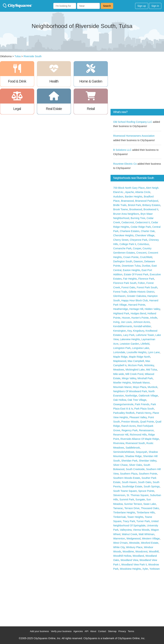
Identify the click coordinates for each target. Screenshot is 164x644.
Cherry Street (121, 240)
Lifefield (145, 344)
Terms (131, 631)
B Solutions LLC (122, 150)
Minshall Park (145, 378)
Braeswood (127, 201)
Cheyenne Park (139, 240)
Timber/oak (120, 517)
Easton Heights (131, 270)
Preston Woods (130, 422)
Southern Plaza (129, 474)
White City (119, 547)
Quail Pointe (147, 422)
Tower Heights (135, 517)
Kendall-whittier (142, 326)
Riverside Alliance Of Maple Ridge (140, 439)
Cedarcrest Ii (143, 222)
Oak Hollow (120, 400)
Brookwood (136, 209)
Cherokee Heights (123, 235)
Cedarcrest (128, 222)
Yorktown (155, 569)
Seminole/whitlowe (124, 452)
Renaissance (146, 430)
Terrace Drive (132, 508)
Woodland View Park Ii (134, 565)
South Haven (129, 482)
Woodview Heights (130, 569)
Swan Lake (150, 504)
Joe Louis (126, 322)
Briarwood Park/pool (147, 201)
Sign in (155, 6)
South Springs (152, 486)
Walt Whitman (147, 534)
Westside (134, 543)
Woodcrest (141, 552)
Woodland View (129, 560)
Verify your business (61, 631)
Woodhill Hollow (122, 556)
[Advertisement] (137, 83)
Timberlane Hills (146, 512)
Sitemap (112, 631)
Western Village (151, 539)
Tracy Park (129, 521)
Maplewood (120, 361)
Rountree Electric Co (125, 164)
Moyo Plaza (139, 387)
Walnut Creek (129, 534)
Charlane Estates (130, 231)
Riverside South (33, 56)
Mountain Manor (122, 387)
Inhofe (154, 318)
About (93, 631)
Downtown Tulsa (131, 266)
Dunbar (146, 266)
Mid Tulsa (151, 370)
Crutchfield (146, 257)
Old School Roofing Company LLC (133, 122)
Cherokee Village (145, 235)
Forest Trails (120, 292)
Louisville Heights (137, 352)
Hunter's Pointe (140, 318)
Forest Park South (147, 287)
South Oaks (145, 482)
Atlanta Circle (143, 192)
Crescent (141, 253)
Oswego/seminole (123, 404)
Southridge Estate (132, 486)
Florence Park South (125, 283)
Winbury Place (134, 547)
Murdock (153, 387)
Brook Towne (121, 209)
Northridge (131, 396)
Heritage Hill (136, 309)
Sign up (142, 6)
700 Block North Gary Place (129, 188)
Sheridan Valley (148, 461)
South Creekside (135, 469)
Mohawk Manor (141, 383)
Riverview (119, 443)
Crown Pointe (131, 257)
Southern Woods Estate (127, 478)
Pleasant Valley (138, 417)
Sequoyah (141, 452)
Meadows (119, 370)
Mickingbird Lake (135, 370)
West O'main (120, 543)
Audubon (118, 197)
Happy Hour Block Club (134, 300)
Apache (130, 192)
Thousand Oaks (150, 508)
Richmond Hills (138, 435)
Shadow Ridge (133, 456)
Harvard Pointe (137, 305)
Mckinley (149, 365)
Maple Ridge (120, 357)
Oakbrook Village (148, 396)
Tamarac (118, 508)
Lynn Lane (154, 352)
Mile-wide (119, 374)
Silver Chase (120, 465)
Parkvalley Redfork (124, 413)
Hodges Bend (138, 313)
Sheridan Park (129, 461)
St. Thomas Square (138, 495)
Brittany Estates (151, 205)
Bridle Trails (120, 205)
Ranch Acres (128, 426)
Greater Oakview (136, 296)
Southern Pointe (148, 474)
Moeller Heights (122, 383)
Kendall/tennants (123, 326)
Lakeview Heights (130, 339)
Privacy (122, 631)
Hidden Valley (152, 309)
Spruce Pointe (146, 491)
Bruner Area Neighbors (126, 214)
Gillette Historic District (142, 292)
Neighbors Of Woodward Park (130, 391)
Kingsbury (139, 331)
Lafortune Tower (145, 335)
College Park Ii (128, 244)
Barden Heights (134, 197)
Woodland (138, 556)
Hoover (126, 318)
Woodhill (154, 552)
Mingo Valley (129, 378)
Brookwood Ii (151, 209)
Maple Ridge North (139, 357)
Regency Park (130, 430)
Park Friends (142, 404)
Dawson (138, 261)
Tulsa (17, 56)
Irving (116, 322)
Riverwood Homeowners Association (134, 136)
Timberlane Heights (124, 512)
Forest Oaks (128, 287)
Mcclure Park (135, 365)
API (87, 631)
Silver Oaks (136, 465)
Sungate (140, 499)
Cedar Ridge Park (141, 227)
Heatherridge (121, 309)
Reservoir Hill (121, 435)
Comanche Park (122, 248)
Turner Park (143, 521)
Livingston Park (122, 348)
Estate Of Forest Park (136, 274)
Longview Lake (141, 348)
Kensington (120, 331)
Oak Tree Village (137, 400)
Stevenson (119, 495)
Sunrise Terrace (133, 504)
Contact (102, 631)
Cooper (137, 248)
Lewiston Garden (129, 344)
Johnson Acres (142, 322)
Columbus (143, 244)
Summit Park (127, 499)
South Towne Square (125, 491)
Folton (141, 283)
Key (130, 331)
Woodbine (128, 552)
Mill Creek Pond (134, 374)
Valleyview (126, 530)
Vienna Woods (141, 530)
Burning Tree (138, 218)
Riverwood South (135, 443)
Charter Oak (148, 231)
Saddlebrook (133, 448)
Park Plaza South (144, 409)
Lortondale (119, 352)
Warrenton (119, 539)
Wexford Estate (150, 543)
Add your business (39, 631)
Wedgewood (133, 539)
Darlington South (123, 261)
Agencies (78, 631)
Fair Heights (130, 279)
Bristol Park (134, 205)
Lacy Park (129, 335)
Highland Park (121, 313)
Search (107, 6)
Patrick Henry (144, 413)
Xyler (145, 569)
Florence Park (146, 279)
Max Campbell (136, 361)
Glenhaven (119, 296)
